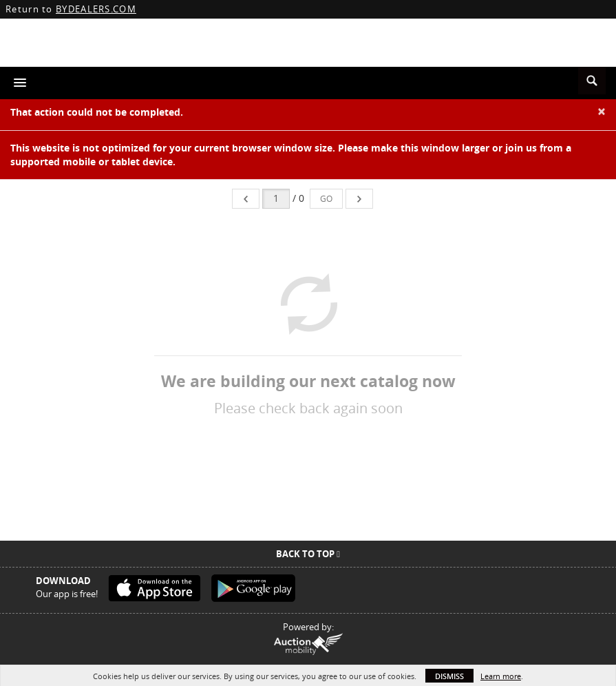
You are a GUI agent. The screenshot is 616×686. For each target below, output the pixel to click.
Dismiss (449, 676)
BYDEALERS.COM (96, 9)
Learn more (501, 676)
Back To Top (308, 554)
